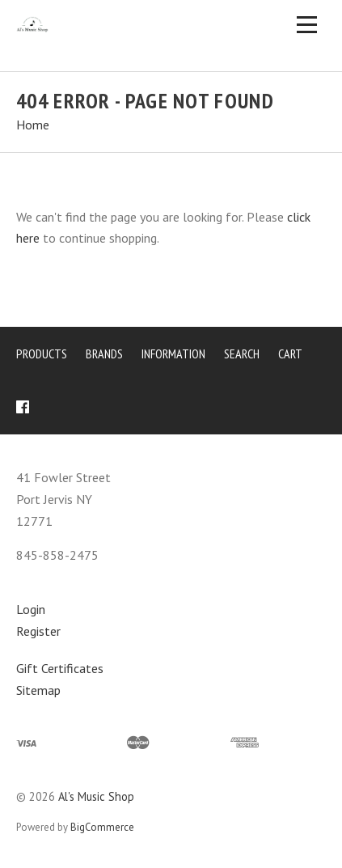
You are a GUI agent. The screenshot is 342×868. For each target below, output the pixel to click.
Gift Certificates (60, 668)
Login (31, 609)
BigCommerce (102, 827)
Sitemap (38, 690)
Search (242, 354)
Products (42, 354)
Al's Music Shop (96, 796)
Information (173, 354)
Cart (290, 354)
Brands (104, 354)
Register (38, 631)
